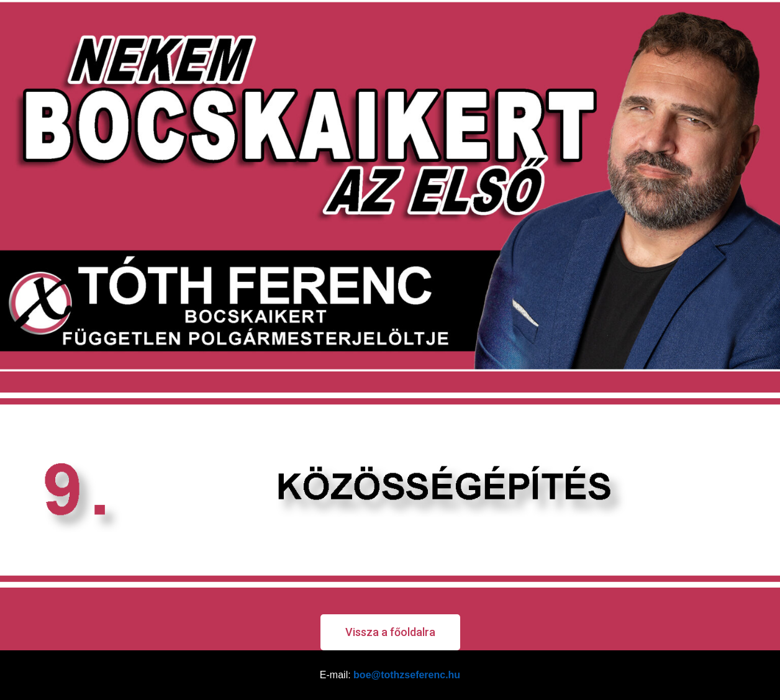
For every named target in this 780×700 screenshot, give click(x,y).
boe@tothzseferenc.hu (407, 675)
